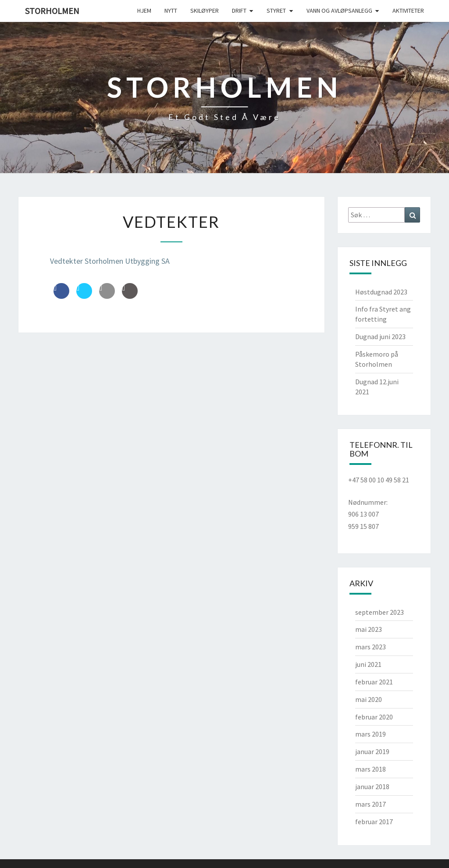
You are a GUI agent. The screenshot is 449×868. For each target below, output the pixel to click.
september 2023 (380, 612)
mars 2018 (371, 769)
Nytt (171, 11)
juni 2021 (368, 664)
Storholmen (52, 11)
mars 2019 (371, 734)
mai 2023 (369, 629)
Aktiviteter (408, 11)
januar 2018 (372, 787)
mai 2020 (369, 699)
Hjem (144, 11)
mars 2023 (371, 647)
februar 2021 (374, 682)
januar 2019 (372, 751)
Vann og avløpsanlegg (339, 11)
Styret (276, 11)
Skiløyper (205, 11)
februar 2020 (374, 717)
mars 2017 (371, 804)
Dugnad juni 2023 (380, 337)
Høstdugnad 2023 (381, 292)
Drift (239, 11)
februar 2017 (374, 822)
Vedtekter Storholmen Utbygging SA (110, 261)
